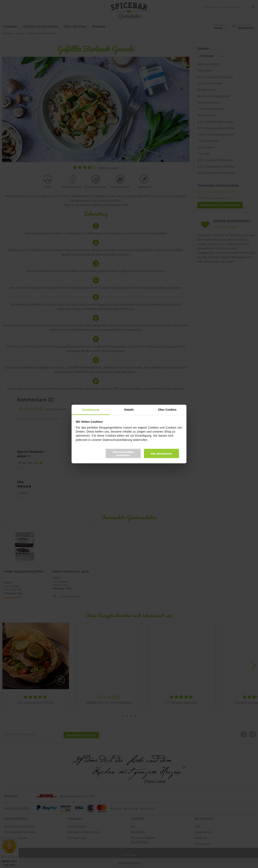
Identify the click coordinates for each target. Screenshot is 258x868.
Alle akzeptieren (161, 453)
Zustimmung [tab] (91, 410)
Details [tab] (129, 410)
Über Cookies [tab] (167, 410)
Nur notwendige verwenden (123, 453)
